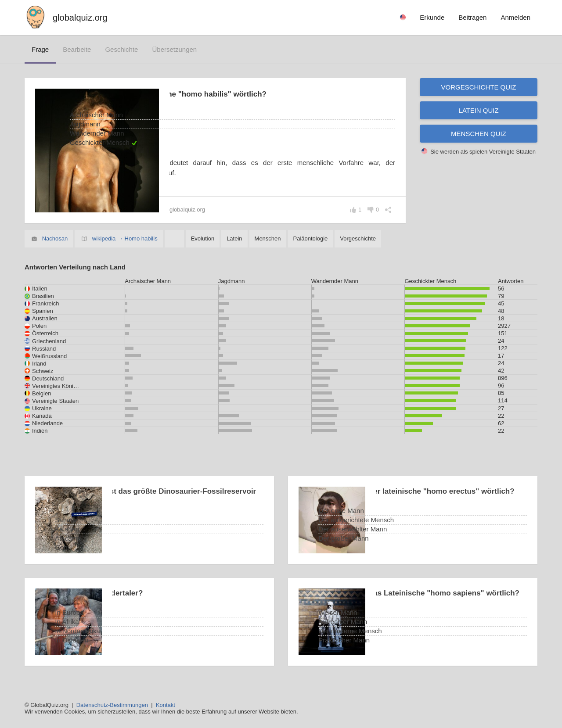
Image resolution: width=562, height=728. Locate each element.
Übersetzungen (174, 49)
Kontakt (166, 705)
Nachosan (55, 238)
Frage (40, 49)
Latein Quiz (478, 110)
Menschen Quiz (479, 134)
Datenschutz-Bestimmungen (112, 705)
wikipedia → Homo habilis (125, 238)
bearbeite (77, 49)
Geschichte (121, 49)
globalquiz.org (80, 18)
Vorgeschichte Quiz (479, 87)
